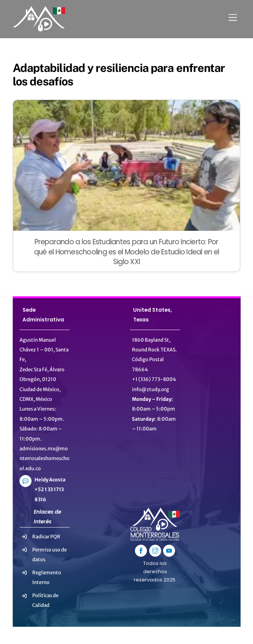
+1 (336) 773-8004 (154, 379)
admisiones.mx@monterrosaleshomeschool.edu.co (44, 459)
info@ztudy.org (150, 389)
